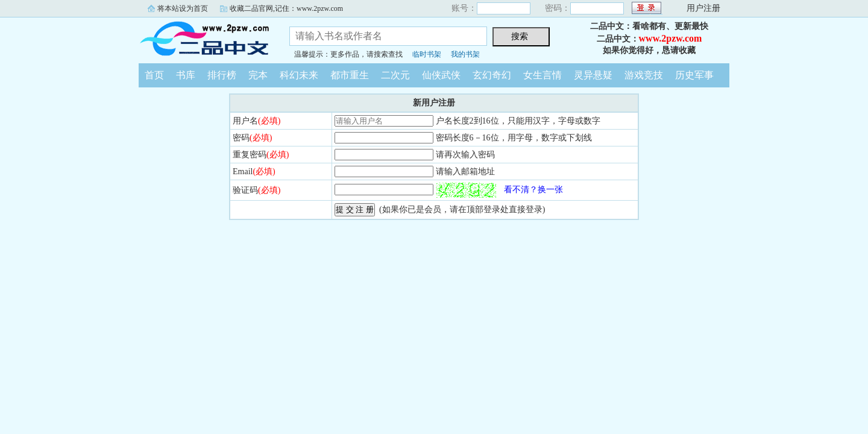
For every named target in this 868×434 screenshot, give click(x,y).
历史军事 (694, 75)
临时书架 (427, 54)
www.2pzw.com (671, 38)
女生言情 (542, 75)
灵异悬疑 (593, 75)
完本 (258, 75)
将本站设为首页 (183, 8)
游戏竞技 (644, 75)
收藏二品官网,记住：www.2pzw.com (286, 8)
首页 (154, 75)
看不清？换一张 (533, 190)
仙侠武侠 (441, 75)
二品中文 (205, 39)
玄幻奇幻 (492, 75)
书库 (186, 75)
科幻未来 (299, 75)
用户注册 (703, 8)
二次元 (395, 75)
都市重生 (350, 75)
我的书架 (465, 54)
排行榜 (222, 75)
